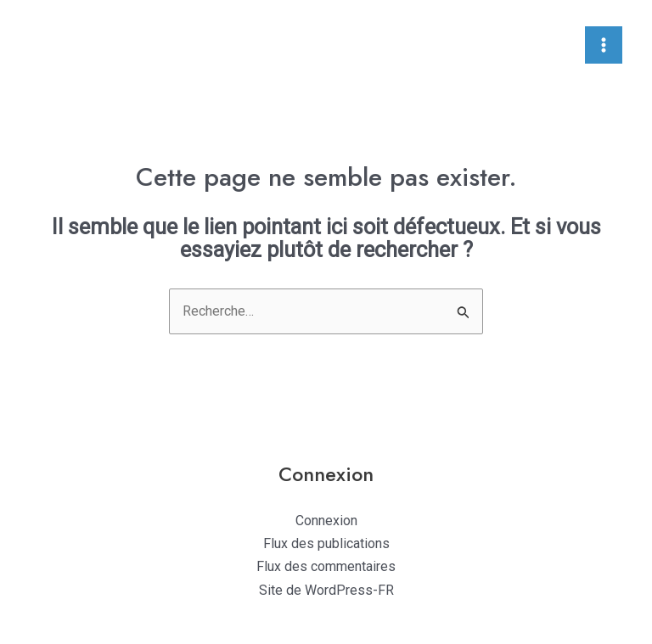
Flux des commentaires (326, 566)
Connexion (326, 521)
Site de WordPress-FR (326, 590)
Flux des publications (326, 543)
